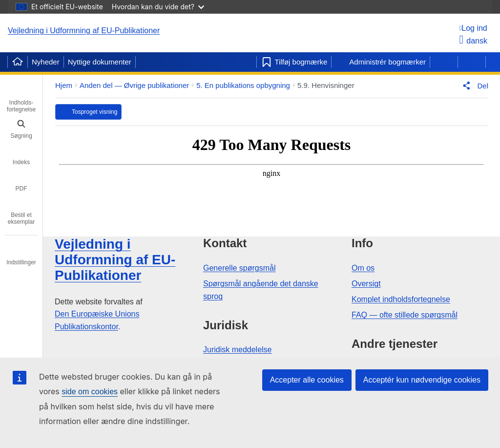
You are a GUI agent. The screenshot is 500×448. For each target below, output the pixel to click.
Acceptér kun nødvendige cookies (422, 380)
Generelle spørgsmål (240, 268)
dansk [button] (473, 41)
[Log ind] (473, 28)
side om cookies (90, 392)
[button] (473, 85)
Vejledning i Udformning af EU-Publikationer (84, 31)
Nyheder (46, 62)
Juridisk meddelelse (238, 350)
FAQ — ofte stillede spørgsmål (405, 315)
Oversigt (366, 284)
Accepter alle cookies (307, 380)
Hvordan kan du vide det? (158, 7)
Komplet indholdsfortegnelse (401, 299)
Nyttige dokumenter (100, 62)
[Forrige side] (444, 62)
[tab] (21, 99)
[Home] (18, 62)
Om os (363, 268)
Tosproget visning (94, 112)
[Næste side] (472, 62)
